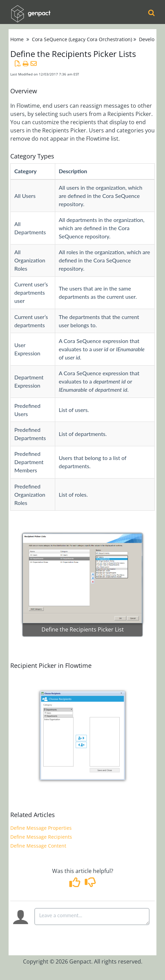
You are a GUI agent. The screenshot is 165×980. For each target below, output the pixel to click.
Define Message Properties (41, 828)
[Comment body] (92, 917)
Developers (152, 39)
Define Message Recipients (41, 837)
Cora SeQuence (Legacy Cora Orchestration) (82, 39)
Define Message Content (38, 846)
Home (17, 39)
